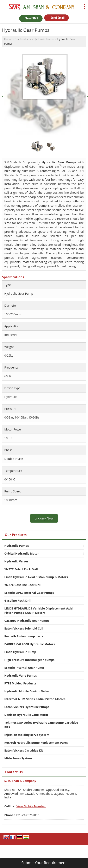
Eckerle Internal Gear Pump (24, 668)
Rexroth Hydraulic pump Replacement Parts (36, 743)
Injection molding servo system (27, 735)
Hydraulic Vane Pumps (21, 675)
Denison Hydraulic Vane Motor (26, 715)
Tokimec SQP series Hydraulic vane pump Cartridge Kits (41, 725)
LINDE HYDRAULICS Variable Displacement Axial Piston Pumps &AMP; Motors (39, 611)
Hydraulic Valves (16, 561)
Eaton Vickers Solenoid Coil (24, 628)
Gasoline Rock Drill (18, 601)
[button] (31, 806)
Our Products (23, 39)
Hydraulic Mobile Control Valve (27, 691)
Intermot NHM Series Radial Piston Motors (35, 699)
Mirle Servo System (18, 758)
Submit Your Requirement (44, 863)
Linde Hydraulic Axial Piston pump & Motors (36, 577)
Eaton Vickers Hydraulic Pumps (27, 707)
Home (8, 39)
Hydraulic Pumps (44, 39)
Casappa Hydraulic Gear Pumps (27, 621)
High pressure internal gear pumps (29, 660)
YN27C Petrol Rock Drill (21, 569)
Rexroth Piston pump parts (24, 636)
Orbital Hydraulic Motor (22, 553)
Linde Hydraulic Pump (20, 652)
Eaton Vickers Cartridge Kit (24, 750)
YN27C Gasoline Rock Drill (23, 585)
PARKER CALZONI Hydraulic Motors (30, 644)
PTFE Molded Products (20, 683)
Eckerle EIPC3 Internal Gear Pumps (29, 593)
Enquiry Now (44, 518)
